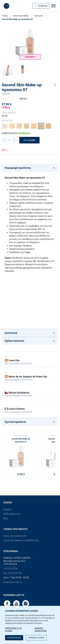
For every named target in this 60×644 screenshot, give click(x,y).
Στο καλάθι (29, 140)
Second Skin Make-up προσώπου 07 (18, 19)
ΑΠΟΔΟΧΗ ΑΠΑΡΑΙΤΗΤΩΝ (41, 630)
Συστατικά (11, 333)
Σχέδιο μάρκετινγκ (12, 514)
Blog (5, 518)
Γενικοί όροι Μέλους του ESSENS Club (21, 540)
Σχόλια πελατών (14, 341)
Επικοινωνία (11, 551)
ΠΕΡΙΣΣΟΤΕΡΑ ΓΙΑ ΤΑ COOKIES (13, 630)
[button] (52, 454)
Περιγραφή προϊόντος (18, 168)
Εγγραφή (7, 509)
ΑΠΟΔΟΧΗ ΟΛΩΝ (14, 638)
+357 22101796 (11, 569)
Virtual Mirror (30, 57)
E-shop (5, 16)
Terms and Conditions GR (15, 536)
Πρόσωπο (39, 16)
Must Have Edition (21, 16)
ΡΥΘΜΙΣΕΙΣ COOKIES (36, 638)
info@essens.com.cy (13, 582)
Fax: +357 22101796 (13, 573)
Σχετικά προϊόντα (15, 422)
